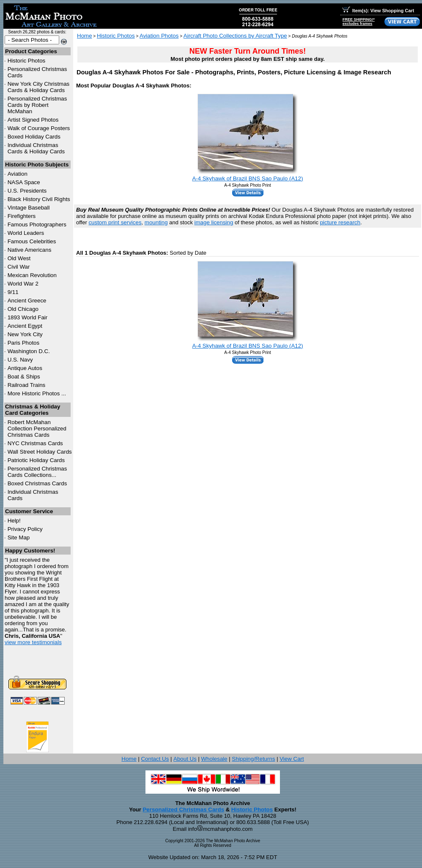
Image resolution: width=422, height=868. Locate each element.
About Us (185, 759)
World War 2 (23, 284)
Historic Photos (27, 61)
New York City (25, 334)
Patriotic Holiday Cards (36, 460)
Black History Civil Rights (39, 199)
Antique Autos (25, 368)
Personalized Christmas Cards (183, 809)
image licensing (214, 222)
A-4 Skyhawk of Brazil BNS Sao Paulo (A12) (247, 178)
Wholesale (214, 759)
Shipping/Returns (253, 759)
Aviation (18, 174)
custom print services (115, 222)
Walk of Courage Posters (39, 128)
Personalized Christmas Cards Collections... (37, 472)
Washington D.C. (29, 351)
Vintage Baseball (29, 208)
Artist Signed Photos (33, 120)
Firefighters (22, 216)
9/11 (13, 292)
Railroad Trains (27, 385)
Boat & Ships (24, 377)
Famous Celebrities (32, 241)
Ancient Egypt (25, 326)
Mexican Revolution (32, 275)
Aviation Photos (159, 36)
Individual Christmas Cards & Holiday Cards (36, 148)
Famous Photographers (37, 224)
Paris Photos (24, 343)
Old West (19, 258)
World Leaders (26, 233)
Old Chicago (23, 309)
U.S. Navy (20, 360)
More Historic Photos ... (37, 393)
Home (85, 36)
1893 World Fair (28, 317)
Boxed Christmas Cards (37, 483)
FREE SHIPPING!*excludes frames (359, 22)
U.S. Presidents (27, 191)
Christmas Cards (35, 443)
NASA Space (24, 182)
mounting (156, 222)
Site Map (19, 537)
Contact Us (155, 759)
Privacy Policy (25, 529)
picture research (340, 222)
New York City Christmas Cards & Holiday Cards (39, 87)
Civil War (19, 267)
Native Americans (30, 250)
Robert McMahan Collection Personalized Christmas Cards (37, 429)
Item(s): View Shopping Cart (378, 11)
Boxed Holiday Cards (34, 137)
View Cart (292, 759)
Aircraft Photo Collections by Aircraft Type (235, 36)
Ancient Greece (27, 301)
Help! (14, 521)
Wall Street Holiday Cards (40, 452)
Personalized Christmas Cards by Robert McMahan (37, 105)
